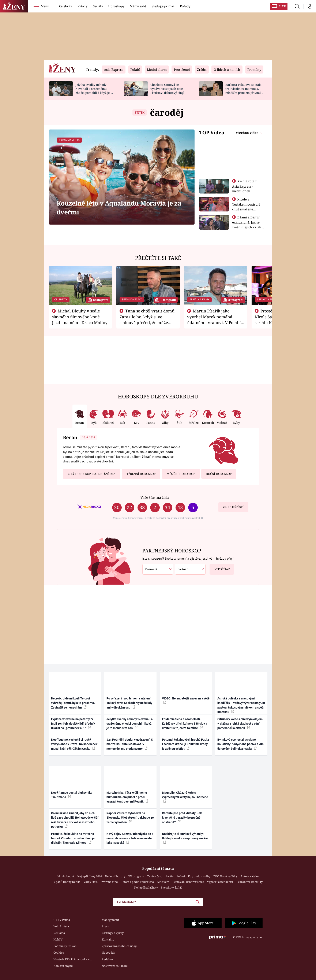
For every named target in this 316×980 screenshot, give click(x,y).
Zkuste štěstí (233, 507)
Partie (170, 876)
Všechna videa (248, 133)
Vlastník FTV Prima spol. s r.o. (73, 959)
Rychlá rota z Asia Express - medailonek (245, 186)
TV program (136, 876)
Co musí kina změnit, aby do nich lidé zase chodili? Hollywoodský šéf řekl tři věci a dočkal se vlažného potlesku (75, 820)
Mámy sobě (138, 6)
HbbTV (58, 939)
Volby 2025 (91, 882)
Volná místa (61, 926)
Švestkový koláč (172, 887)
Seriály (98, 6)
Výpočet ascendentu (220, 882)
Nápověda (108, 953)
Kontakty (108, 939)
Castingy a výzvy (113, 933)
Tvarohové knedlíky (249, 882)
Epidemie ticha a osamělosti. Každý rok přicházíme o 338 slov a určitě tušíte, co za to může (185, 724)
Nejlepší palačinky (146, 887)
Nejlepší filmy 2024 (90, 876)
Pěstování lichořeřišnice (188, 882)
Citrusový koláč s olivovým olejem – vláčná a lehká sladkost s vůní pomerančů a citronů (240, 724)
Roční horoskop (219, 474)
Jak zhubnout (65, 876)
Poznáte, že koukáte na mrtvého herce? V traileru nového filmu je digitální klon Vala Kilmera (73, 838)
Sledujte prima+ (163, 6)
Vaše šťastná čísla (155, 497)
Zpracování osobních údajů (120, 946)
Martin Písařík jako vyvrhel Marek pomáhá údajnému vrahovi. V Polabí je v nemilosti (214, 319)
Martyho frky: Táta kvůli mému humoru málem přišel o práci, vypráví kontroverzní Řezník (127, 797)
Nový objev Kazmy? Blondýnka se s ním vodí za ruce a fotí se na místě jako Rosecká (130, 838)
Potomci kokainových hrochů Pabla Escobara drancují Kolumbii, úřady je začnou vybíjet (185, 744)
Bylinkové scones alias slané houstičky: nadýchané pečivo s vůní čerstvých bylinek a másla (241, 744)
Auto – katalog (250, 876)
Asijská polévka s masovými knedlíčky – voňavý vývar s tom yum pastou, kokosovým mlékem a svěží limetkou (241, 705)
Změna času (155, 876)
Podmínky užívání (65, 946)
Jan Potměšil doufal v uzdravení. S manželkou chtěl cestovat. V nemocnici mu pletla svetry (130, 744)
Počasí (181, 876)
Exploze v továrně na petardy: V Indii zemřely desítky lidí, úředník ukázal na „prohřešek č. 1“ (73, 724)
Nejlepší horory (115, 876)
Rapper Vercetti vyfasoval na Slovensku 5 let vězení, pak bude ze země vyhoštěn (130, 818)
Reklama (59, 933)
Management (110, 920)
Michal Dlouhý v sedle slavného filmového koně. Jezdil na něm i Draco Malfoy (80, 317)
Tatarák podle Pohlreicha (137, 882)
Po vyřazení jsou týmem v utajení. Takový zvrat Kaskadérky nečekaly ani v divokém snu (129, 703)
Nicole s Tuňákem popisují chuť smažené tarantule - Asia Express (246, 209)
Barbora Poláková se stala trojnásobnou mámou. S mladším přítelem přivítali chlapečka (243, 91)
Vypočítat (220, 567)
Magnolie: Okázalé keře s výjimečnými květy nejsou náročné (185, 797)
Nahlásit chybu (63, 966)
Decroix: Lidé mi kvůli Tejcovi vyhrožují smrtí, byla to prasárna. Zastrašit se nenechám (73, 703)
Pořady (185, 6)
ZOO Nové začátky (225, 876)
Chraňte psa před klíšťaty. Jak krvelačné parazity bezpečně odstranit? (182, 818)
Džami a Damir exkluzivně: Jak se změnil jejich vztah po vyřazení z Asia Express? (247, 227)
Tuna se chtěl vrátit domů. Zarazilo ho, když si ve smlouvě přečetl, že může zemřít (148, 319)
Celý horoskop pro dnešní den (92, 474)
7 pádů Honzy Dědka (67, 882)
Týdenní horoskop (141, 474)
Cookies (59, 953)
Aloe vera (163, 882)
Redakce (107, 959)
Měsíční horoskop (181, 474)
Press (105, 926)
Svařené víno (109, 882)
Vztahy (82, 6)
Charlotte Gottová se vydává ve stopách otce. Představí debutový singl (167, 89)
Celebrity (66, 6)
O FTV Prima (62, 920)
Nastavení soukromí (115, 966)
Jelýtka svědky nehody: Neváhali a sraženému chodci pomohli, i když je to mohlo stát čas (94, 91)
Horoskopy (116, 6)
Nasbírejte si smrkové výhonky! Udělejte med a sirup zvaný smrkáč (185, 838)
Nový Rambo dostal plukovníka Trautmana (72, 795)
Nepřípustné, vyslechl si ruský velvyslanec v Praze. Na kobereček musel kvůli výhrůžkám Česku (74, 744)
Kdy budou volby (199, 876)
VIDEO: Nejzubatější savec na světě (186, 700)
